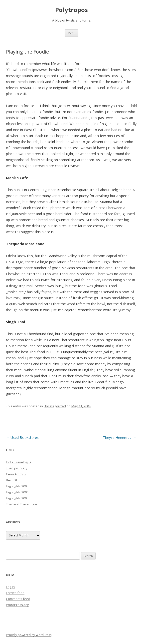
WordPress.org (17, 605)
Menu (71, 33)
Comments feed (18, 599)
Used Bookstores (22, 437)
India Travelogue (19, 462)
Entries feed (15, 593)
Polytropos (71, 10)
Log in (10, 587)
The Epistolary (17, 468)
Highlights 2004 (17, 492)
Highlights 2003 (17, 486)
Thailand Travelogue (22, 504)
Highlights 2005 (17, 498)
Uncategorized (55, 406)
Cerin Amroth (16, 474)
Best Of (12, 480)
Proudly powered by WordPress (29, 635)
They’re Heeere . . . (120, 437)
